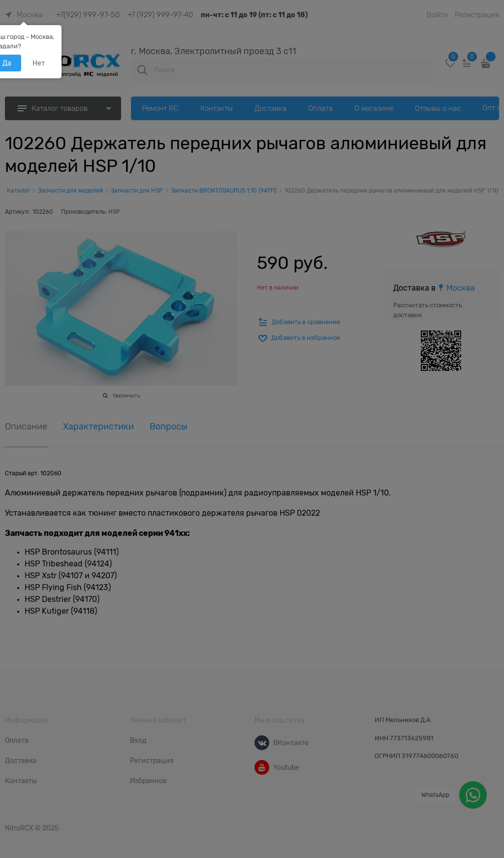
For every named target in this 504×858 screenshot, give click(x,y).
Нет (39, 63)
